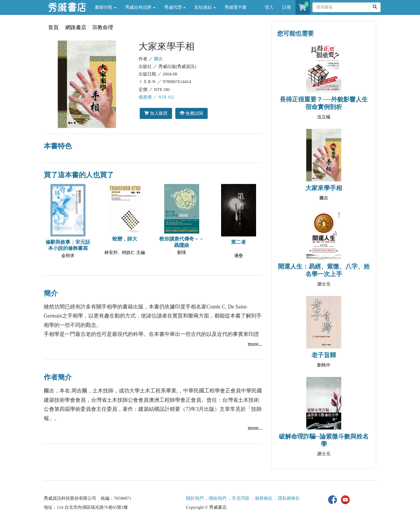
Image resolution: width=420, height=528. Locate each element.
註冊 (287, 7)
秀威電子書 (236, 7)
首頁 (53, 27)
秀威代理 (175, 7)
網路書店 (76, 27)
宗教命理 (103, 27)
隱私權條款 (289, 498)
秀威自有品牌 (140, 7)
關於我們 (195, 498)
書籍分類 (106, 7)
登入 (269, 7)
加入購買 (156, 113)
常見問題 (241, 498)
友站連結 (205, 7)
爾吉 (158, 59)
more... (255, 344)
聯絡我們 (218, 498)
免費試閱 (191, 113)
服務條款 (264, 498)
